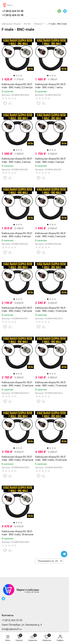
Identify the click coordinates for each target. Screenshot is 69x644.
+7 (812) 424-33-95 (12, 620)
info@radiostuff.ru (12, 629)
